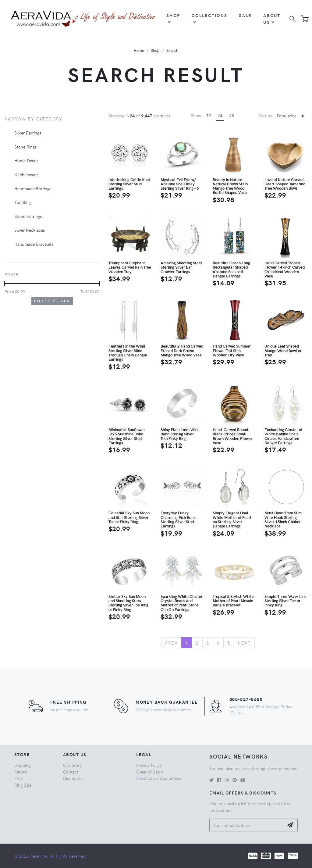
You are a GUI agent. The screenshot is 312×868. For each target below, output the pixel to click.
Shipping (22, 765)
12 (209, 115)
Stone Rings (25, 147)
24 (220, 115)
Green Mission (150, 772)
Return (21, 772)
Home (139, 50)
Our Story (72, 765)
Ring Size (23, 785)
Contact (71, 772)
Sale (245, 15)
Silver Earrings (28, 133)
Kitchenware (26, 174)
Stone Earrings (28, 216)
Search (172, 50)
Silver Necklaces (30, 230)
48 (232, 115)
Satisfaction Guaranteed (159, 778)
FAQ (19, 778)
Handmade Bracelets (34, 244)
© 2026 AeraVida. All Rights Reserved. (51, 856)
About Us (272, 19)
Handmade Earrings (33, 188)
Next (244, 643)
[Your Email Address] (247, 825)
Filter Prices (52, 301)
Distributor (73, 778)
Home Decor (26, 160)
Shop (173, 18)
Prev (171, 643)
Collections (209, 18)
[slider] (5, 284)
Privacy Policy (149, 765)
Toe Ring (23, 202)
